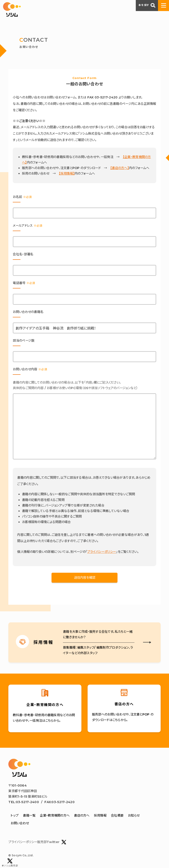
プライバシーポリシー (102, 552)
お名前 (22, 197)
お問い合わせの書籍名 (28, 312)
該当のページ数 (24, 341)
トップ (15, 815)
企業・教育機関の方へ (55, 815)
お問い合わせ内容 (30, 369)
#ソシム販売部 (10, 863)
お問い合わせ (20, 823)
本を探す (147, 5)
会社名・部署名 (23, 254)
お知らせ (134, 815)
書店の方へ (82, 815)
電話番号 (24, 283)
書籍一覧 (29, 815)
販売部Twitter (52, 842)
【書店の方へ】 (120, 168)
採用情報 (100, 815)
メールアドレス (28, 226)
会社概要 (117, 815)
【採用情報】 (67, 173)
